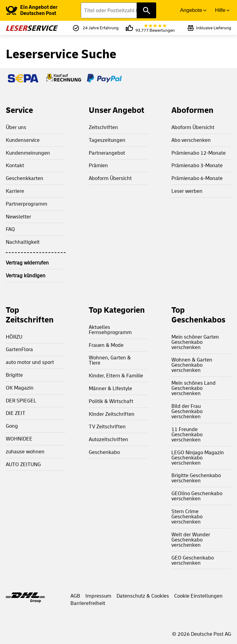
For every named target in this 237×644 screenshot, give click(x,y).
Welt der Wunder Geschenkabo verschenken (191, 540)
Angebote (191, 10)
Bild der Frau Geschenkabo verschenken (187, 411)
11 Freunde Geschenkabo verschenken (187, 435)
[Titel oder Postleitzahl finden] (118, 10)
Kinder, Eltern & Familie (116, 376)
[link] (43, 10)
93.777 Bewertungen (155, 28)
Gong (12, 426)
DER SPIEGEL (21, 401)
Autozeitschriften (108, 439)
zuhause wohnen (25, 452)
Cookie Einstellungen (198, 596)
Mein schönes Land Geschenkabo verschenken (194, 388)
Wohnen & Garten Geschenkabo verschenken (192, 365)
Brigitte (14, 375)
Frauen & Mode (106, 345)
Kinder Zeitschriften (112, 414)
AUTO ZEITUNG (23, 464)
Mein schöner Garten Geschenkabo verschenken (195, 342)
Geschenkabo (104, 452)
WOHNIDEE (19, 439)
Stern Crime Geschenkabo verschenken (187, 517)
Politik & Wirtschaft (111, 401)
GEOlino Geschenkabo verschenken (197, 496)
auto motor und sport (30, 362)
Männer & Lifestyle (110, 389)
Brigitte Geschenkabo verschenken (196, 478)
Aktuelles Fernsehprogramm (110, 330)
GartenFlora (19, 349)
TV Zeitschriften (107, 427)
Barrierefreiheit (88, 603)
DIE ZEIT (16, 413)
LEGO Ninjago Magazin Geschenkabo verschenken (198, 458)
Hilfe (220, 10)
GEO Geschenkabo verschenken (193, 560)
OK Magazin (20, 388)
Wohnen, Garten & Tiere (110, 360)
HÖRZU (14, 337)
